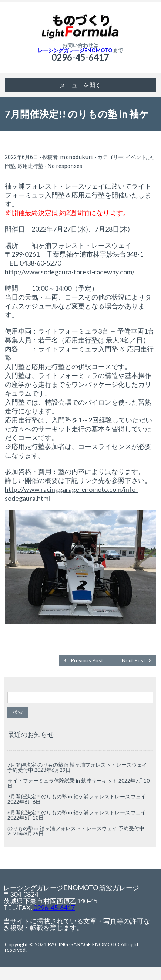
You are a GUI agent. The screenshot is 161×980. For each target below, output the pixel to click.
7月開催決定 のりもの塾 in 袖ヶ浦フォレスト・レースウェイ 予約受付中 (77, 767)
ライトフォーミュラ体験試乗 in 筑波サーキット (62, 780)
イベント (136, 157)
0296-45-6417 (80, 57)
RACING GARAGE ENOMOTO (84, 944)
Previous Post (87, 660)
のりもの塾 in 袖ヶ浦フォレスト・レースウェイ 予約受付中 (76, 828)
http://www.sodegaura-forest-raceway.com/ (70, 272)
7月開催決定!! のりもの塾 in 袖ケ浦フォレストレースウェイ (77, 796)
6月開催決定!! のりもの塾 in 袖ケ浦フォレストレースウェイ (77, 812)
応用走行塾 (30, 166)
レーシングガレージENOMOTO (75, 50)
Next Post (134, 660)
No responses (65, 166)
